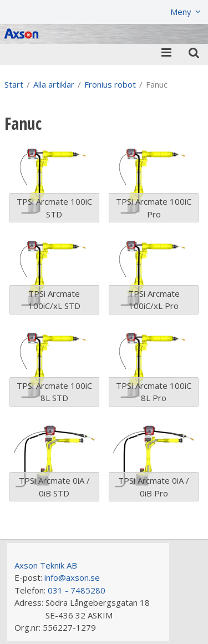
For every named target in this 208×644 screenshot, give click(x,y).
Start (14, 84)
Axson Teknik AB (46, 565)
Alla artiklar (54, 84)
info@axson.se (72, 577)
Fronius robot (110, 84)
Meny (181, 12)
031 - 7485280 (77, 590)
